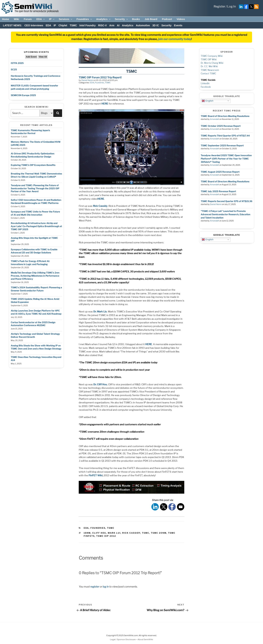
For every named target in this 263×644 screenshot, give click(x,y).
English (208, 101)
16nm (87, 533)
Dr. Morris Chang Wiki (212, 63)
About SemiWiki (145, 639)
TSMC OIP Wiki (209, 59)
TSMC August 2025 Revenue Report (220, 172)
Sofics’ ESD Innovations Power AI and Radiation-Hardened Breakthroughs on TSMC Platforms (36, 202)
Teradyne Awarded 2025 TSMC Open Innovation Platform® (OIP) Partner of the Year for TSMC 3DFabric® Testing (226, 159)
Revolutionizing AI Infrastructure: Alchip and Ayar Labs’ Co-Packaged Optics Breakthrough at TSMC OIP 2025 (36, 226)
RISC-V (102, 25)
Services (66, 19)
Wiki (17, 19)
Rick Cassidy (100, 206)
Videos (181, 19)
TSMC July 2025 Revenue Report (218, 191)
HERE (105, 104)
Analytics (103, 19)
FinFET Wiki (96, 475)
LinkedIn (205, 83)
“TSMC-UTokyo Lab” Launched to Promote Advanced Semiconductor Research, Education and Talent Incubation (225, 214)
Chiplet (63, 25)
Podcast (167, 19)
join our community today (175, 39)
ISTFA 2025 (17, 63)
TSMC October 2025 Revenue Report (221, 126)
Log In (231, 6)
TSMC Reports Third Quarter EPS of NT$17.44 (225, 136)
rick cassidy (131, 533)
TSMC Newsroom (210, 70)
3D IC (156, 25)
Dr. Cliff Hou (100, 384)
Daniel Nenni (87, 80)
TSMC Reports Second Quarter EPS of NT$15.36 (226, 201)
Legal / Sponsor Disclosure (123, 639)
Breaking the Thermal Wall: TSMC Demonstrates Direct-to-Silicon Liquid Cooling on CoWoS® (36, 175)
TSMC (73, 25)
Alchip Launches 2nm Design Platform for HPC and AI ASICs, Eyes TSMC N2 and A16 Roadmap (36, 312)
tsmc (146, 533)
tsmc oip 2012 (106, 536)
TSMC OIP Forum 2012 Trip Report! (100, 77)
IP (52, 19)
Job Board (151, 19)
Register (219, 6)
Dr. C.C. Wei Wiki (209, 66)
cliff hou (99, 533)
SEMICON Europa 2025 (23, 95)
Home (6, 19)
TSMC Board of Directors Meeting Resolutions (225, 116)
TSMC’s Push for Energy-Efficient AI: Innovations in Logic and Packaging (30, 263)
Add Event (31, 57)
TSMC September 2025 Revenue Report (222, 146)
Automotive (143, 25)
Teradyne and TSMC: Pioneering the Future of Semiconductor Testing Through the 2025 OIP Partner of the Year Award (35, 188)
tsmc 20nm (159, 533)
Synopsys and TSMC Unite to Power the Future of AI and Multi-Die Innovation (35, 213)
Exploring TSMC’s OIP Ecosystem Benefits (33, 165)
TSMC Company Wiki (212, 56)
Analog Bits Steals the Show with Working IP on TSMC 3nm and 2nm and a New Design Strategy (36, 347)
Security (121, 19)
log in (106, 587)
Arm (112, 25)
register (95, 587)
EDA (41, 19)
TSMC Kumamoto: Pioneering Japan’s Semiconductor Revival (30, 132)
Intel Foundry (88, 25)
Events (178, 25)
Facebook (206, 87)
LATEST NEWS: (12, 25)
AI (118, 25)
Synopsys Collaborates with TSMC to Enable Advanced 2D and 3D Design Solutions (34, 251)
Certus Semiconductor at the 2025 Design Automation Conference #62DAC (33, 324)
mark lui (114, 533)
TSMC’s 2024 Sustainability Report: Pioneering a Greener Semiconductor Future (36, 289)
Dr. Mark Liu (100, 311)
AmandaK (215, 119)
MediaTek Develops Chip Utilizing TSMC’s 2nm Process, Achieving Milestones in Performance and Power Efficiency (35, 276)
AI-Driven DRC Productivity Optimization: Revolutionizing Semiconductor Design (33, 155)
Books (136, 19)
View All (43, 57)
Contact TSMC (208, 74)
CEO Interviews (34, 25)
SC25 (14, 70)
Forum (28, 19)
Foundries (84, 19)
